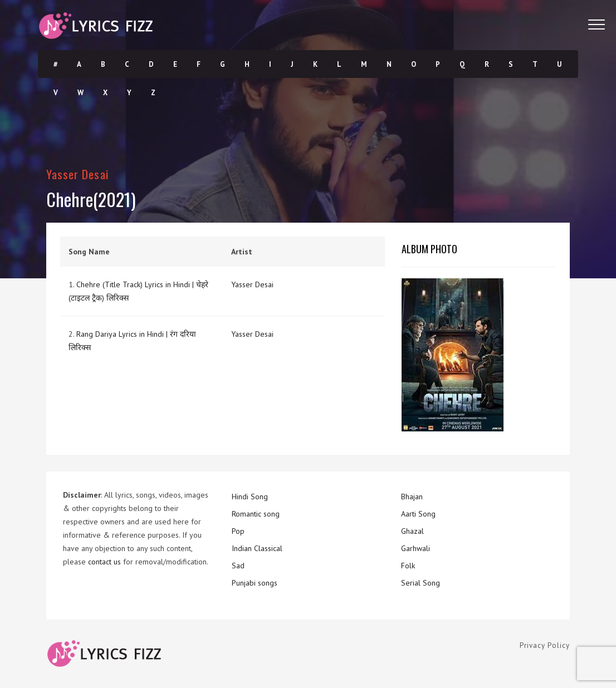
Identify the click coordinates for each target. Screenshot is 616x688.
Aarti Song (418, 514)
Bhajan (412, 497)
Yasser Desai (78, 174)
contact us (104, 562)
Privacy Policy (545, 645)
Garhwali (415, 548)
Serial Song (421, 583)
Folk (408, 566)
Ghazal (412, 531)
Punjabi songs (255, 583)
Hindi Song (250, 497)
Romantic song (256, 514)
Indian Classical (257, 548)
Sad (238, 566)
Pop (238, 531)
